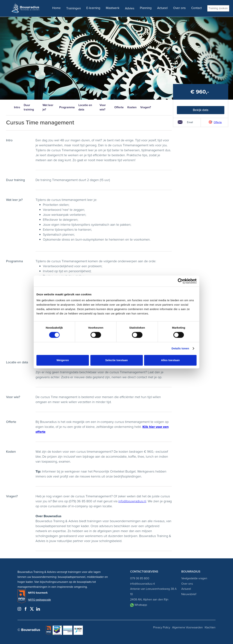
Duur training (29, 107)
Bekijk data (201, 110)
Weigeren (63, 360)
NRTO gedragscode (39, 600)
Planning (146, 8)
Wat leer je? (48, 107)
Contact (196, 8)
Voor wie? (103, 107)
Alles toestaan (170, 360)
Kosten (132, 107)
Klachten (210, 627)
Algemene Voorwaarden (187, 627)
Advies (130, 8)
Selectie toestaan (117, 360)
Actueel (162, 8)
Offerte (119, 107)
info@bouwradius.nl (132, 501)
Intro (17, 107)
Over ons (179, 8)
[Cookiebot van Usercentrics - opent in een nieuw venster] (180, 281)
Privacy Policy (162, 627)
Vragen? (146, 107)
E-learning (93, 8)
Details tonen (180, 348)
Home (57, 8)
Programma (67, 107)
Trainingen (74, 8)
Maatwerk (113, 8)
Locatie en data (85, 107)
